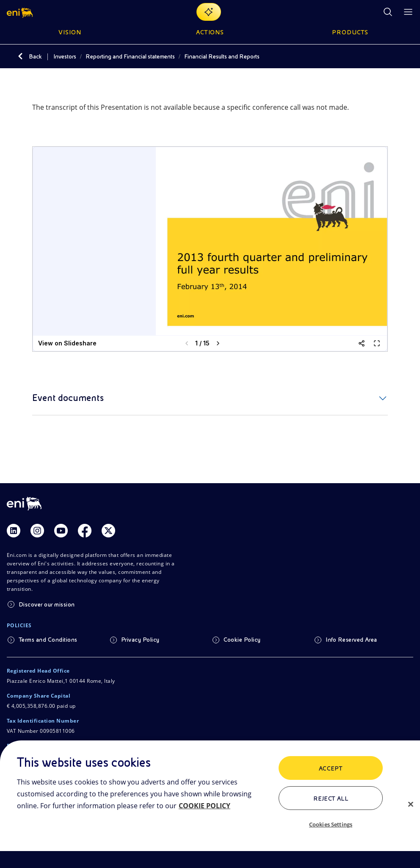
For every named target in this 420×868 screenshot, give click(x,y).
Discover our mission (47, 604)
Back (35, 56)
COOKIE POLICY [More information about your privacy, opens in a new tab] (204, 806)
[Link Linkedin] (14, 531)
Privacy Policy (140, 640)
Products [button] (350, 32)
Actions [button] (210, 32)
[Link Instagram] (37, 531)
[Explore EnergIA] (209, 12)
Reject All (331, 798)
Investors (65, 56)
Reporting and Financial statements (130, 56)
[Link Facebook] (85, 531)
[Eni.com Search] (388, 12)
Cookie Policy (242, 640)
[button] (21, 12)
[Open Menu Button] (408, 12)
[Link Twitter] (108, 531)
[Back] (20, 56)
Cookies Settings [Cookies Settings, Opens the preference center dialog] (331, 824)
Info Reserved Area (351, 640)
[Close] (411, 804)
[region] (210, 804)
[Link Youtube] (61, 531)
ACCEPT (331, 768)
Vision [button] (70, 32)
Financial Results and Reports (222, 56)
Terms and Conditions (48, 640)
